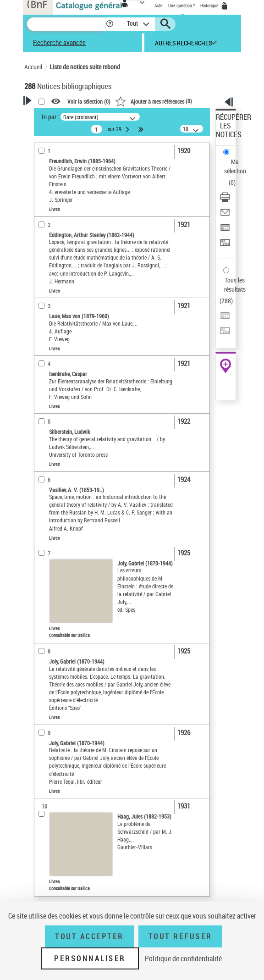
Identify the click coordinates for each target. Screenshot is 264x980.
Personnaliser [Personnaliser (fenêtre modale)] (90, 958)
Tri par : (50, 117)
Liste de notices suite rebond (85, 67)
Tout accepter (89, 936)
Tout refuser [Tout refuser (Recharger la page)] (180, 936)
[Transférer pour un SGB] (225, 246)
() (154, 101)
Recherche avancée (59, 42)
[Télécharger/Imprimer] (225, 200)
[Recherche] (66, 24)
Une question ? (181, 6)
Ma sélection (235, 166)
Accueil (33, 67)
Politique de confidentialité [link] (183, 958)
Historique (210, 6)
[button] (110, 24)
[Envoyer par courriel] (225, 215)
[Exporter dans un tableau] (225, 230)
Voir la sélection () (89, 101)
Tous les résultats (235, 285)
